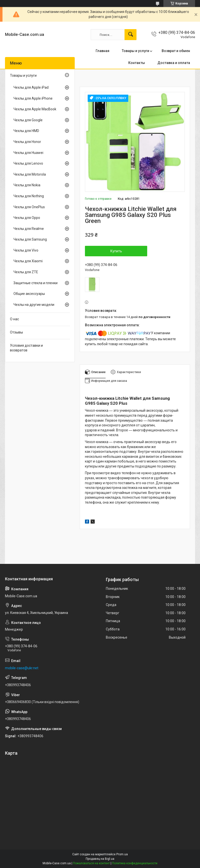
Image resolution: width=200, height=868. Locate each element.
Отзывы (16, 332)
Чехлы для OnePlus (29, 207)
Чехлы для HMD (26, 131)
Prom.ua (122, 854)
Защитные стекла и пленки (35, 283)
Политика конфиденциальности (135, 863)
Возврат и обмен (176, 51)
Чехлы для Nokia (27, 185)
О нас (14, 319)
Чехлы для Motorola (30, 174)
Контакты (137, 63)
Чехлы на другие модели (34, 305)
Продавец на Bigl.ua (100, 859)
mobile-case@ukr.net (22, 668)
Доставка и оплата (174, 63)
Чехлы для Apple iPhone (33, 98)
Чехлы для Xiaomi (28, 261)
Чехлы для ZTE (26, 272)
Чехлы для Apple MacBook (35, 109)
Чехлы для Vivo (26, 250)
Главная (102, 51)
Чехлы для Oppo (27, 218)
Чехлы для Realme (29, 229)
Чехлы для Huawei (28, 153)
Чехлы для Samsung (30, 239)
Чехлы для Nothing (29, 196)
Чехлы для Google (28, 120)
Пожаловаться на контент (91, 863)
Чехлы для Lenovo (28, 163)
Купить (116, 251)
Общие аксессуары (29, 294)
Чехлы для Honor (27, 142)
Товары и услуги (135, 51)
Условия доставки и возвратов (26, 348)
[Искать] (131, 35)
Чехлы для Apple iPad (31, 87)
